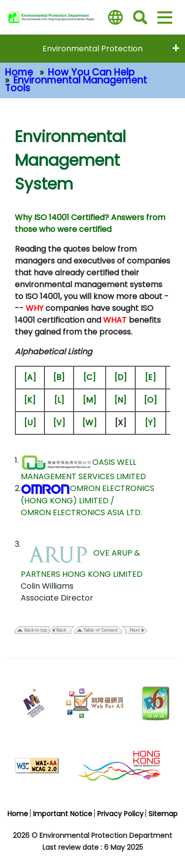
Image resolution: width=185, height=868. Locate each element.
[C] (90, 377)
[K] (30, 400)
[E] (150, 377)
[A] (30, 377)
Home (19, 72)
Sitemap (163, 814)
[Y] (150, 423)
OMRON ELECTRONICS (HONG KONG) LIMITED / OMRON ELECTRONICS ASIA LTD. (88, 500)
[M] (90, 400)
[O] (150, 400)
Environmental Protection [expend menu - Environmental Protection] (92, 49)
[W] (90, 423)
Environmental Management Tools (76, 84)
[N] (120, 400)
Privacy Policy (120, 814)
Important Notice (63, 814)
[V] (59, 423)
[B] (59, 377)
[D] (121, 377)
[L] (59, 400)
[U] (30, 423)
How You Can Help (91, 72)
